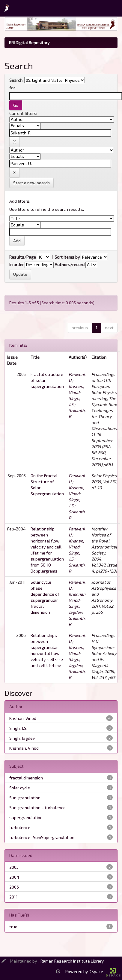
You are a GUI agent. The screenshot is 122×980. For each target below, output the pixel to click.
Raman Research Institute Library (72, 961)
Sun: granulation (25, 798)
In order (16, 264)
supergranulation (26, 817)
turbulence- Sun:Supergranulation (42, 837)
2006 (14, 887)
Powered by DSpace (93, 971)
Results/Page (23, 257)
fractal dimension (26, 778)
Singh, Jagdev (22, 738)
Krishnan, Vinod (24, 748)
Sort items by (67, 257)
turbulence (20, 827)
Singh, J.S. (18, 728)
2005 (14, 867)
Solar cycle (20, 788)
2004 (14, 877)
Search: (16, 80)
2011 (13, 897)
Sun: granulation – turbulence (37, 808)
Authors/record (70, 264)
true (13, 927)
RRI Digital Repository (29, 43)
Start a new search (31, 183)
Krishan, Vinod (23, 718)
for (12, 88)
